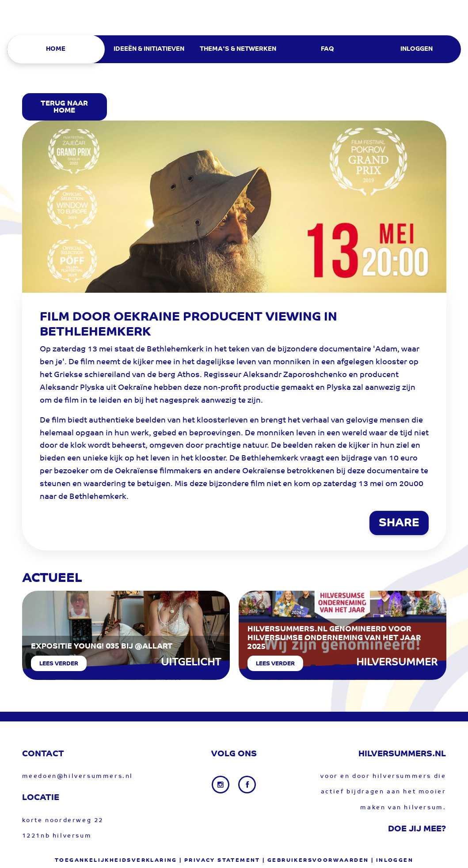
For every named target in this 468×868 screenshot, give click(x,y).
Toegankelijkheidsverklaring (116, 860)
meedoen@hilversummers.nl (78, 776)
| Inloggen (392, 860)
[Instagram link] (221, 785)
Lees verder (59, 664)
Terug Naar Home (64, 107)
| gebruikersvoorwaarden (316, 860)
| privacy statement (220, 860)
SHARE (399, 524)
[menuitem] (59, 49)
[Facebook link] (247, 785)
